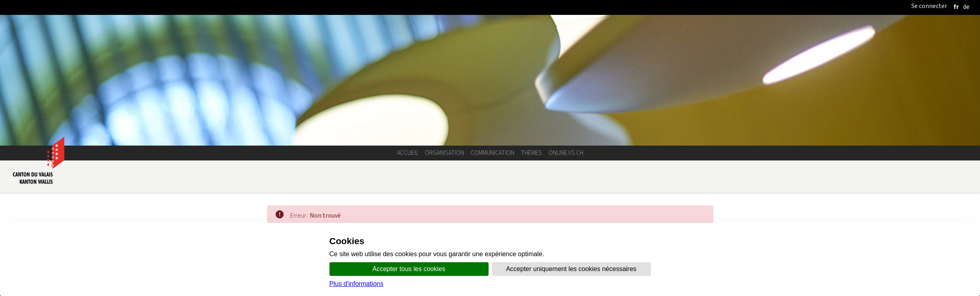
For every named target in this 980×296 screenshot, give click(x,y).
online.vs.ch (566, 153)
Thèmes (531, 153)
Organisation (444, 153)
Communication (492, 153)
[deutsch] (966, 7)
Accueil (408, 153)
